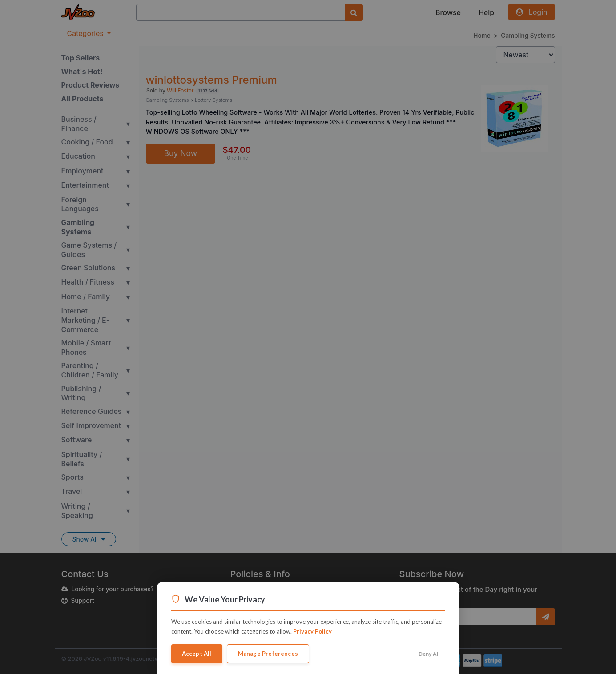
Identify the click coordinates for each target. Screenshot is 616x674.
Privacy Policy (312, 631)
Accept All (197, 654)
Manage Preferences (268, 654)
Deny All (429, 654)
